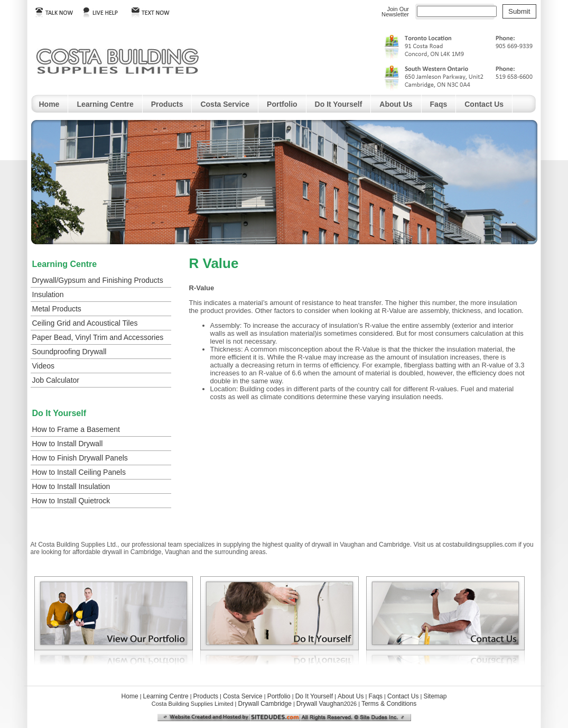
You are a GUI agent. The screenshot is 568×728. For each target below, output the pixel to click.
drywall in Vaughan (338, 545)
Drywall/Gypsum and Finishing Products (98, 280)
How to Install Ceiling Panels (79, 472)
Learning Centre (105, 104)
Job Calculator (56, 380)
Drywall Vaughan (320, 704)
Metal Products (57, 309)
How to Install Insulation (71, 486)
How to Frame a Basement (76, 429)
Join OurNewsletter (395, 12)
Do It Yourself (339, 104)
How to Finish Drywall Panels (80, 458)
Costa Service (225, 104)
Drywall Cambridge (264, 704)
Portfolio (282, 104)
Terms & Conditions (389, 704)
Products (167, 104)
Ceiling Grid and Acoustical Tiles (85, 323)
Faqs (439, 104)
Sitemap (435, 696)
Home (49, 104)
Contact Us (484, 104)
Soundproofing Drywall (69, 352)
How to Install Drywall (68, 444)
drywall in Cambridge (132, 552)
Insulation (48, 294)
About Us (396, 104)
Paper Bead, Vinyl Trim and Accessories (98, 337)
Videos (44, 366)
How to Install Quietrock (71, 501)
